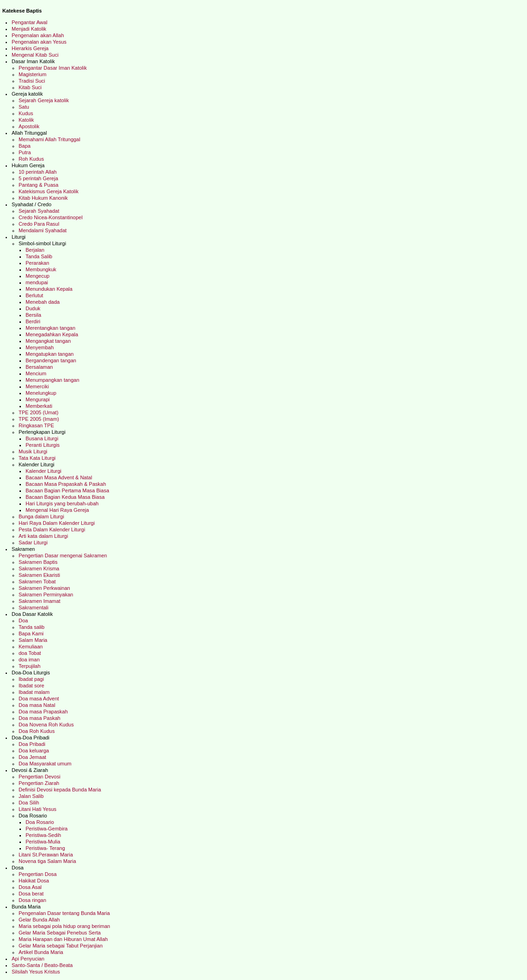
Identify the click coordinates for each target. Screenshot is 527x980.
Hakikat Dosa (34, 881)
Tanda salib (32, 627)
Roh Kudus (31, 159)
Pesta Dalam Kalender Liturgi (52, 529)
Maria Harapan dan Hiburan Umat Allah (63, 939)
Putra (25, 152)
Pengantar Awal (30, 22)
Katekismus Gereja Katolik (51, 191)
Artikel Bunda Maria (41, 952)
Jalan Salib (31, 796)
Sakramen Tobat (38, 581)
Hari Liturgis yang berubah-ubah (63, 503)
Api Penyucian (28, 959)
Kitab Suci (31, 87)
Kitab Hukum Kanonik (46, 198)
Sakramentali (33, 608)
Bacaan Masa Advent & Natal (59, 477)
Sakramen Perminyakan (47, 595)
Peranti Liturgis (43, 445)
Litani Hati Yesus (39, 809)
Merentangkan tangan (52, 328)
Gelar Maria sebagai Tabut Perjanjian (61, 946)
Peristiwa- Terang (48, 848)
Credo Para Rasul (40, 224)
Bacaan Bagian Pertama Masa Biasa (67, 490)
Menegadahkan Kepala (53, 334)
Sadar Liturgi (34, 542)
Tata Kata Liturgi (38, 458)
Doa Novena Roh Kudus (47, 725)
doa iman (30, 660)
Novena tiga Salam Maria (48, 861)
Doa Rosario (40, 822)
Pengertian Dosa (39, 874)
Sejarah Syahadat (40, 211)
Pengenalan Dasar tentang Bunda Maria (66, 913)
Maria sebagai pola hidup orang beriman (67, 926)
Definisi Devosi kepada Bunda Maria (60, 790)
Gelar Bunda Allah (39, 920)
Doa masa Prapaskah (43, 712)
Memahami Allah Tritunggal (50, 139)
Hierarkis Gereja (32, 48)
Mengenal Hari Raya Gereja (59, 510)
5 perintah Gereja (40, 178)
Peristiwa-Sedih (44, 835)
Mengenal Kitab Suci (35, 55)
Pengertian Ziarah (39, 783)
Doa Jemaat (33, 757)
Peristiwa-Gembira (47, 829)
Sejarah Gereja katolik (44, 100)
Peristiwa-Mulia (43, 842)
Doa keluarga (34, 751)
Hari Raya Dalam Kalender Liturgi (57, 523)
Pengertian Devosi (40, 777)
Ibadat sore (33, 686)
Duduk (34, 308)
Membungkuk (41, 269)
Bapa (25, 146)
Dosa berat (32, 894)
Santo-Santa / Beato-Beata (43, 965)
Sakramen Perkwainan (44, 588)
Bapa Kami (33, 634)
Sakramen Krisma (40, 568)
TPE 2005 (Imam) (42, 419)
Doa (23, 621)
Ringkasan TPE (37, 425)
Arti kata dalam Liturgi (43, 536)
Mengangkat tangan (49, 341)
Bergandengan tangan (52, 360)
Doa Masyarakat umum (45, 764)
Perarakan (38, 263)
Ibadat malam (36, 692)
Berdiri (33, 321)
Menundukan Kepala (50, 289)
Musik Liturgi (34, 451)
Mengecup (37, 276)
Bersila (33, 315)
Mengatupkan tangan (50, 354)
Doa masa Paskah (40, 718)
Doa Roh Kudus (37, 731)
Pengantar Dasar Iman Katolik (53, 68)
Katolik (27, 120)
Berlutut (36, 295)
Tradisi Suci (33, 81)
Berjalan (36, 250)
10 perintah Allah (39, 172)
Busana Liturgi (42, 438)
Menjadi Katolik (32, 29)
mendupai (37, 282)
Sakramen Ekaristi (41, 575)
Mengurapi (38, 399)
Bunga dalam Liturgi (42, 516)
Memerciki (38, 386)
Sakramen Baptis (38, 562)
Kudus (26, 113)
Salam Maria (35, 640)
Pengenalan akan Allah (41, 35)
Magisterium (35, 74)
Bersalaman (40, 367)
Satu (24, 107)
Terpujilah (30, 666)
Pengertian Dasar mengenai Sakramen (63, 555)
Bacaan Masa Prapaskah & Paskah (66, 484)
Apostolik (29, 126)
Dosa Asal (31, 887)
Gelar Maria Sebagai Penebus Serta (60, 933)
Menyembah (41, 347)
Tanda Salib (40, 256)
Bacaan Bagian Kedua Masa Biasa (66, 497)
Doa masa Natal (38, 705)
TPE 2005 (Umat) (40, 412)
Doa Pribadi (32, 744)
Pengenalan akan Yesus (39, 42)
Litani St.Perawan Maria (46, 855)
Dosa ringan (32, 900)
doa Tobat (30, 653)
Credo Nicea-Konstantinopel (53, 217)
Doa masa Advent (39, 699)
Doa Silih (29, 803)
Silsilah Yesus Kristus (36, 972)
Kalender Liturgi (44, 471)
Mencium (36, 373)
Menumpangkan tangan (53, 380)
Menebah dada (44, 302)
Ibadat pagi (33, 679)
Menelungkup (42, 393)
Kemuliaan (31, 647)
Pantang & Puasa (39, 185)
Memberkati (40, 406)
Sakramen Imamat (40, 601)
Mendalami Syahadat (44, 230)
